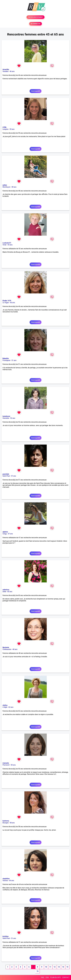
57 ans (14, 476)
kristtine (6, 936)
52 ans (13, 418)
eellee (5, 185)
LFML (5, 127)
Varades (5, 71)
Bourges (6, 823)
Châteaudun (7, 649)
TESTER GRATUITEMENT (35, 17)
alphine (5, 532)
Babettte (6, 358)
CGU (47, 977)
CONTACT (66, 977)
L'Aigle (5, 707)
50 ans (13, 765)
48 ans (14, 187)
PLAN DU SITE (56, 977)
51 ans (14, 360)
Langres (5, 129)
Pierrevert (6, 765)
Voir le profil (35, 91)
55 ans (12, 129)
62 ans (11, 707)
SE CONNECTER (35, 24)
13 (59, 967)
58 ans (12, 823)
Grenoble (6, 418)
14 (63, 967)
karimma (6, 821)
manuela (6, 763)
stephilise (6, 879)
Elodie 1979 (7, 301)
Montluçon (6, 187)
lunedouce (6, 416)
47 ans (10, 534)
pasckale (6, 474)
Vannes (5, 881)
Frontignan (6, 360)
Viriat (4, 245)
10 (46, 967)
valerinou (6, 590)
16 (37, 971)
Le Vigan (6, 303)
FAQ (43, 977)
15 (67, 967)
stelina (5, 705)
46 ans (12, 71)
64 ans (12, 881)
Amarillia (6, 69)
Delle (4, 592)
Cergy (5, 534)
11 (50, 967)
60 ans (10, 592)
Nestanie (6, 647)
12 (55, 967)
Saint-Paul (6, 476)
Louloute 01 (7, 243)
